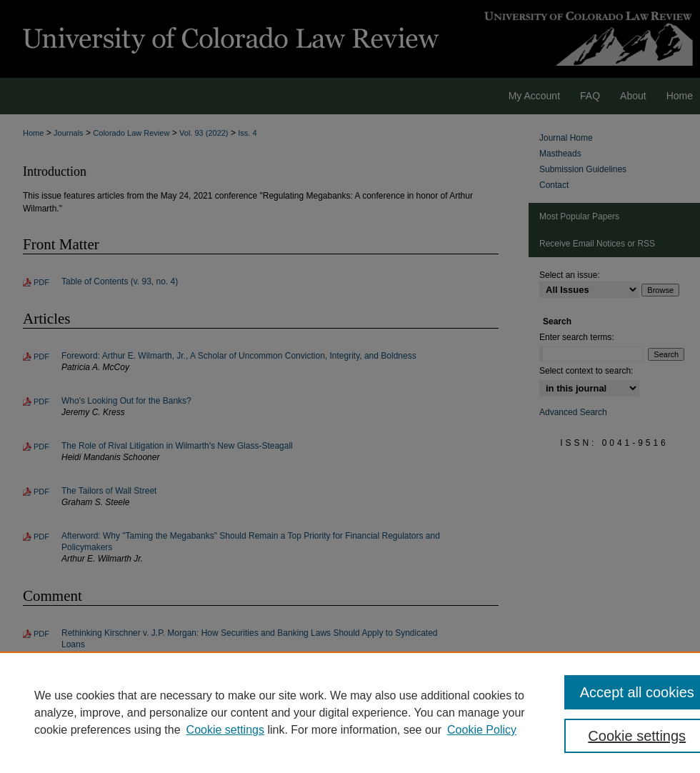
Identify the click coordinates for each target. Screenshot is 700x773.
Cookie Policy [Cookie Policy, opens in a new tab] (482, 730)
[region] (350, 712)
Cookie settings (225, 730)
